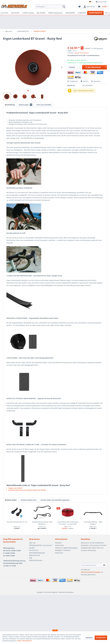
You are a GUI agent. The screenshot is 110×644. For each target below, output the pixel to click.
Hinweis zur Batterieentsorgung (66, 548)
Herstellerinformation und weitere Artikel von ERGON (26, 490)
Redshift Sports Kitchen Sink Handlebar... (42, 523)
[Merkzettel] (79, 7)
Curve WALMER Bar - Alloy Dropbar (93, 523)
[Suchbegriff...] (51, 7)
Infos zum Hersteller (44, 105)
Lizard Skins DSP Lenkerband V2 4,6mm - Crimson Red (68, 523)
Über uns (32, 543)
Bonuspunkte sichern (86, 91)
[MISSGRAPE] (70, 13)
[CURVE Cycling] (28, 13)
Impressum (59, 553)
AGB (31, 558)
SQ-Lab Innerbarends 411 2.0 (17, 522)
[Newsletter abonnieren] (104, 565)
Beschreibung (10, 105)
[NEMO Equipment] (55, 13)
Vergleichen (73, 81)
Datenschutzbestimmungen (91, 572)
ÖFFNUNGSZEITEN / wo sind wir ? (41, 545)
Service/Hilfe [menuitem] (101, 2)
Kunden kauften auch (29, 500)
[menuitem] (51, 7)
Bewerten (96, 81)
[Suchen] (64, 7)
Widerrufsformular (36, 560)
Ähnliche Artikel (11, 500)
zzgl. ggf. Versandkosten (82, 53)
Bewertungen (26, 105)
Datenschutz (59, 545)
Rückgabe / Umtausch (63, 550)
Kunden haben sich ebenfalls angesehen (55, 500)
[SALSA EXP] (15, 13)
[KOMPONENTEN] (95, 13)
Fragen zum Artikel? (14, 488)
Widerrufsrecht (34, 555)
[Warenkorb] (103, 7)
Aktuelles (58, 543)
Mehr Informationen (25, 641)
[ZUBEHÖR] (82, 13)
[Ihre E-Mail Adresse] (91, 565)
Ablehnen (89, 638)
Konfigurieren (101, 638)
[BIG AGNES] (41, 13)
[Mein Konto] (89, 7)
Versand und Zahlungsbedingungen (37, 552)
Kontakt (32, 548)
